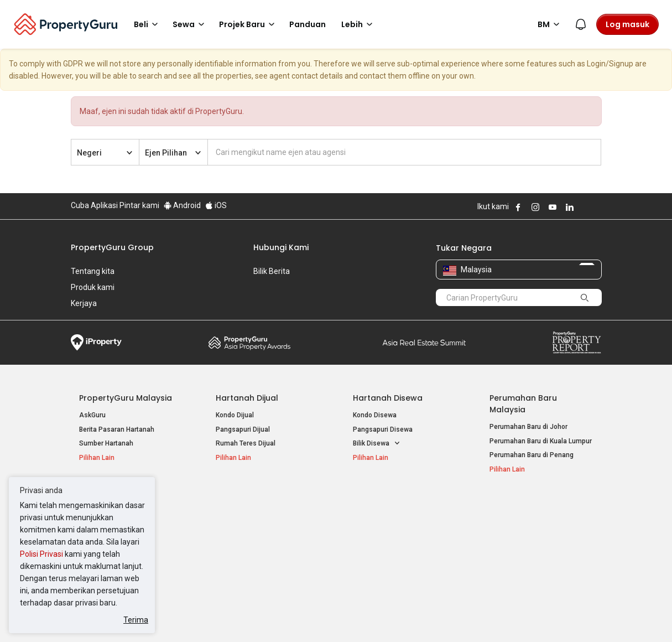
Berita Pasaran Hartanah (117, 429)
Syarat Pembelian (327, 617)
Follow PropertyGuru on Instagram (535, 207)
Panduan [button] (308, 24)
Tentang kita (93, 271)
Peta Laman (508, 565)
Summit (424, 343)
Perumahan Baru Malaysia (523, 404)
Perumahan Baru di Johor (528, 427)
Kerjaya (84, 303)
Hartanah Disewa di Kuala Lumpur (267, 523)
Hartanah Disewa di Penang (258, 537)
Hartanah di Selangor (385, 537)
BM (550, 24)
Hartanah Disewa (388, 398)
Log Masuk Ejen (514, 523)
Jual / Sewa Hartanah (523, 537)
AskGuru (92, 415)
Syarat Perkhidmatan (188, 617)
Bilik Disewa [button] (377, 444)
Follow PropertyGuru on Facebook (518, 207)
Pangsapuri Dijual (243, 429)
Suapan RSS (509, 551)
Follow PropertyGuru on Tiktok (597, 207)
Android (182, 205)
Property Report (577, 343)
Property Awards (249, 343)
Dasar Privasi (261, 617)
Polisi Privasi (41, 554)
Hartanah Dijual (247, 398)
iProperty (96, 343)
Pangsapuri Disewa (383, 429)
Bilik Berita (272, 271)
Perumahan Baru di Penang (532, 455)
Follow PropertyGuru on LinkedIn (570, 207)
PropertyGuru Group (112, 247)
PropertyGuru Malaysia (126, 398)
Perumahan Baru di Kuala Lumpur (541, 441)
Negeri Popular (383, 506)
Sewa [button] (190, 24)
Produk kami (93, 287)
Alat (498, 506)
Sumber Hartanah (106, 443)
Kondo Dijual (235, 415)
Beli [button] (148, 24)
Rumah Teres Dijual (246, 443)
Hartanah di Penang (383, 551)
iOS (216, 205)
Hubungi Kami (281, 247)
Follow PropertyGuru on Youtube (553, 207)
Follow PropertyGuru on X (585, 207)
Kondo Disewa (375, 415)
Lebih (359, 24)
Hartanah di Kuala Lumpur (392, 523)
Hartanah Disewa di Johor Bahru (265, 551)
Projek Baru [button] (249, 24)
